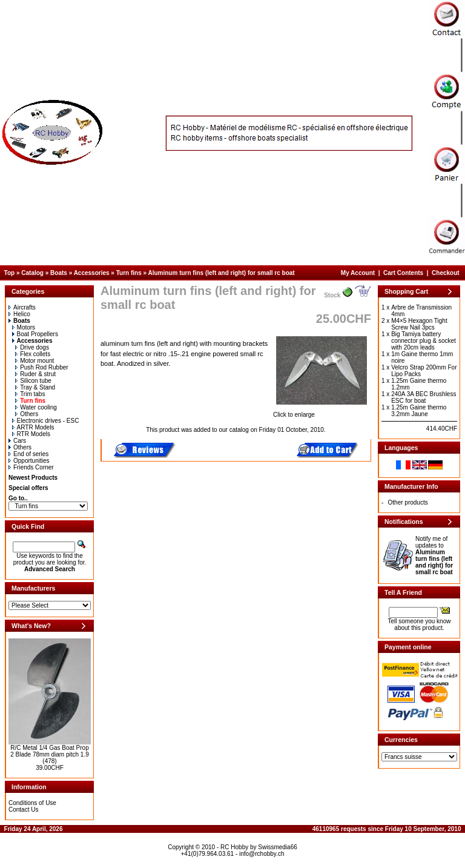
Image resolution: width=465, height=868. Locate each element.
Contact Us (23, 810)
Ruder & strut (35, 374)
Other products (408, 502)
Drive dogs (32, 347)
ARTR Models (33, 427)
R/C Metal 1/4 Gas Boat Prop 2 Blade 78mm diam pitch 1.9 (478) (50, 754)
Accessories (92, 273)
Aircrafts (22, 307)
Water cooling (36, 407)
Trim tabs (30, 394)
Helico (19, 314)
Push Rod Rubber (42, 367)
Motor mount (35, 361)
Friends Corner (31, 467)
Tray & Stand (35, 387)
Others (27, 414)
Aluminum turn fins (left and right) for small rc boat (221, 273)
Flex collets (33, 354)
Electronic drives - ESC (46, 421)
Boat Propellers (35, 334)
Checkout (446, 273)
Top (10, 273)
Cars (17, 441)
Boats (59, 273)
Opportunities (29, 461)
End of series (28, 454)
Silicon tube (33, 381)
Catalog (32, 273)
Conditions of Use (32, 803)
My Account (358, 273)
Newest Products (33, 478)
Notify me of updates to (434, 555)
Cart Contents (403, 273)
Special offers (28, 488)
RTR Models (31, 434)
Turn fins (129, 273)
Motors (24, 327)
